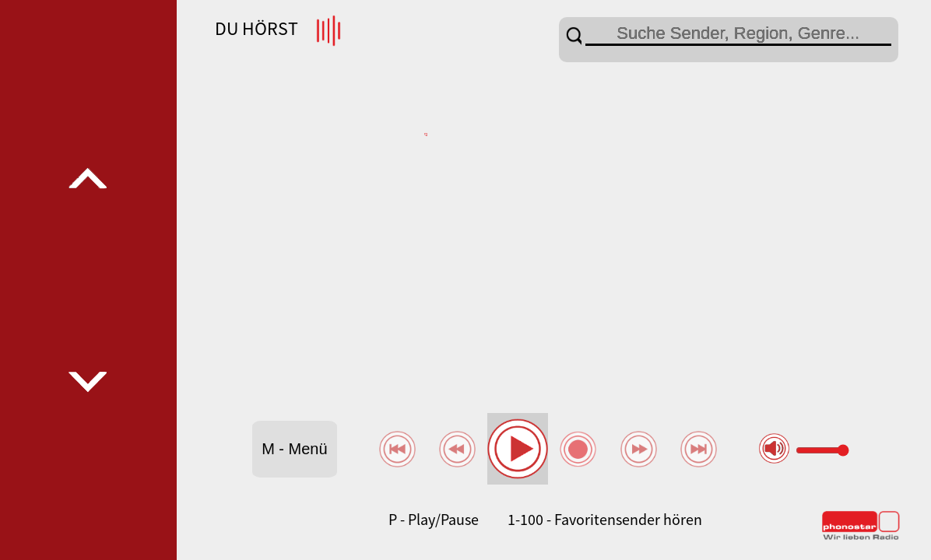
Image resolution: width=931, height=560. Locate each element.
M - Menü (294, 449)
